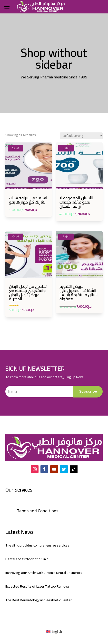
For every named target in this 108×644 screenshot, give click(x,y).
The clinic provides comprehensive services (37, 545)
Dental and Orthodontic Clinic (27, 559)
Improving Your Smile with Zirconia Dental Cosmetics (44, 573)
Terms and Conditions (38, 511)
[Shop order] (81, 136)
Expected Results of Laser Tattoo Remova (37, 586)
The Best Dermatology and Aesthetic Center (39, 600)
